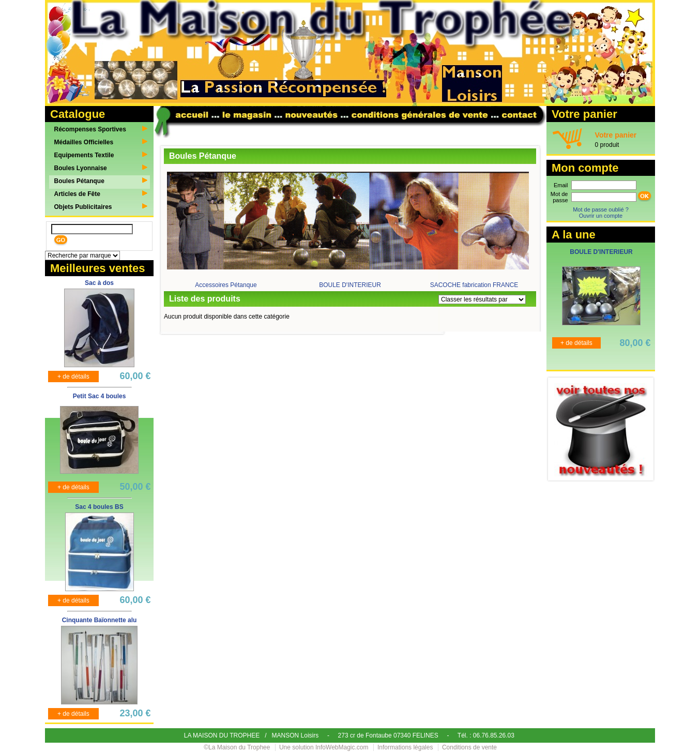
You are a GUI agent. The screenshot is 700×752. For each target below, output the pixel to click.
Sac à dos (99, 283)
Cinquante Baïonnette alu (100, 620)
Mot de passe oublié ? (601, 209)
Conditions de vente (469, 747)
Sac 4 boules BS (99, 507)
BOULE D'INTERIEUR (350, 285)
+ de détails (73, 377)
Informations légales (405, 747)
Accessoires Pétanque (226, 285)
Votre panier (616, 135)
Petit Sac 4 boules (100, 396)
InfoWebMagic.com (342, 747)
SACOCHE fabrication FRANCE (474, 285)
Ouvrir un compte (601, 216)
